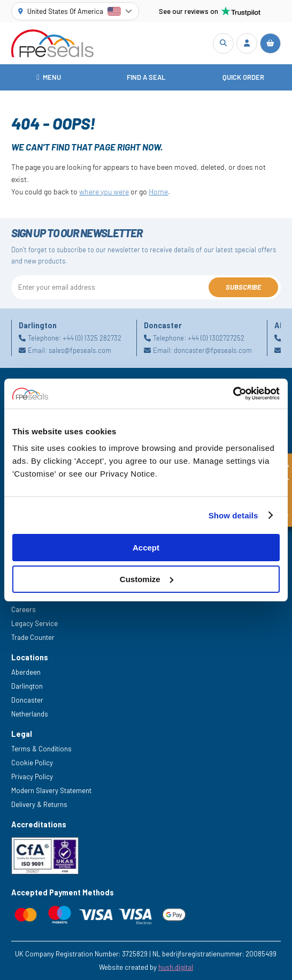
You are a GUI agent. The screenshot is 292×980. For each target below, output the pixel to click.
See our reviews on (210, 11)
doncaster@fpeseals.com (213, 350)
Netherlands (30, 714)
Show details (233, 515)
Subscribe (243, 287)
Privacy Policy (32, 777)
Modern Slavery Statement (51, 790)
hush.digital (176, 967)
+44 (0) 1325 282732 (92, 338)
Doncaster (27, 700)
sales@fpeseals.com (80, 350)
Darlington (27, 686)
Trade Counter (33, 637)
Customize (147, 579)
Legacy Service (34, 623)
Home (158, 191)
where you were (104, 191)
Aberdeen (26, 672)
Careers (24, 609)
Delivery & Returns (39, 804)
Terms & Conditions (41, 749)
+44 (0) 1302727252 (216, 338)
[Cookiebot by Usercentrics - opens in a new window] (233, 394)
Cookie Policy (32, 763)
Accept (146, 548)
